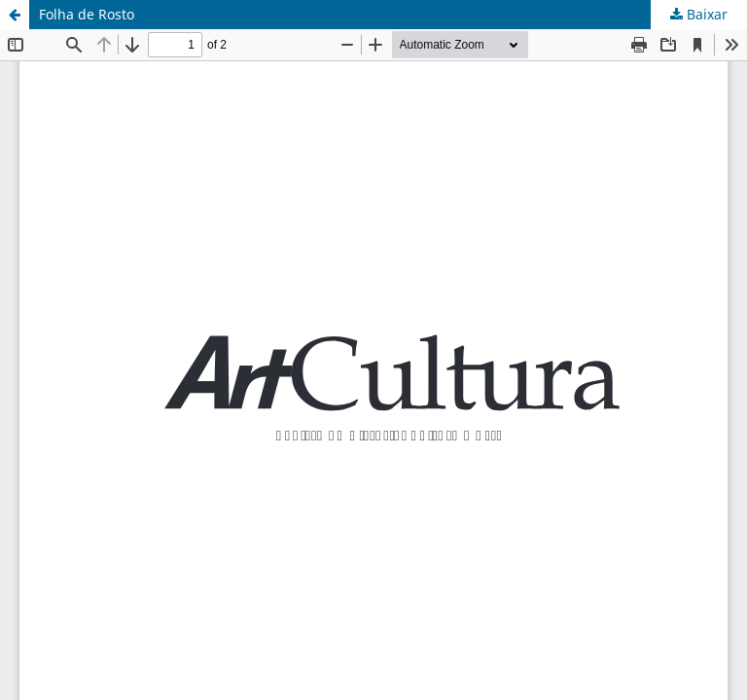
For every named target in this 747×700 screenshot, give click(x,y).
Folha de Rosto (87, 14)
